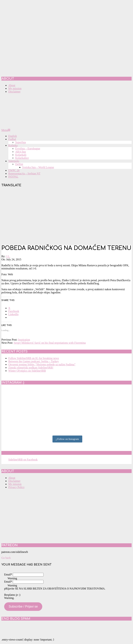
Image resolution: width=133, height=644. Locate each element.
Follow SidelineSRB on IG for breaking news (34, 358)
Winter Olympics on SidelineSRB (27, 371)
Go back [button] (6, 558)
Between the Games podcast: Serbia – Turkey (34, 361)
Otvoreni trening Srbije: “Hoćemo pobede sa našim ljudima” (42, 364)
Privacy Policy (16, 487)
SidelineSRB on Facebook (26, 453)
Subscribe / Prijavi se (23, 607)
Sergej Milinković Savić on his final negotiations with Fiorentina (50, 343)
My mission (15, 484)
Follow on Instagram (67, 439)
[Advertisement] (66, 216)
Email (8, 574)
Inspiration (24, 340)
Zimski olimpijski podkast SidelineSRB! (31, 368)
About (12, 478)
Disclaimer (14, 481)
